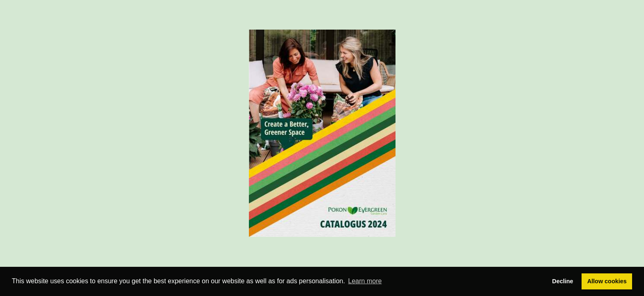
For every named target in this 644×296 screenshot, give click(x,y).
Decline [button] (562, 281)
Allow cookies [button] (607, 281)
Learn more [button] (365, 281)
